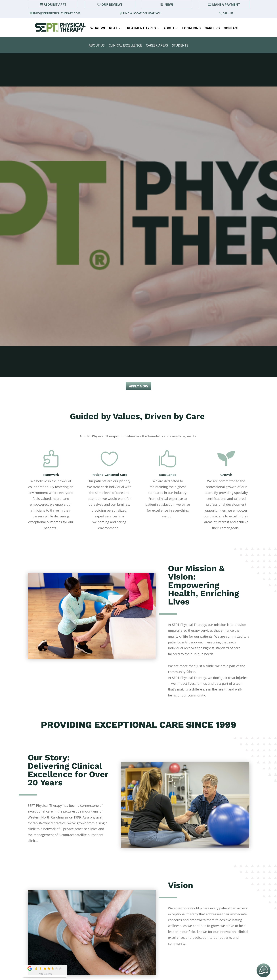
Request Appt (55, 4)
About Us (97, 46)
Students (180, 46)
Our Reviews (112, 4)
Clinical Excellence (125, 46)
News (169, 4)
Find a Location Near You (142, 13)
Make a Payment (226, 4)
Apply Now (138, 386)
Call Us (228, 13)
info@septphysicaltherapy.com (57, 13)
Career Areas (157, 46)
